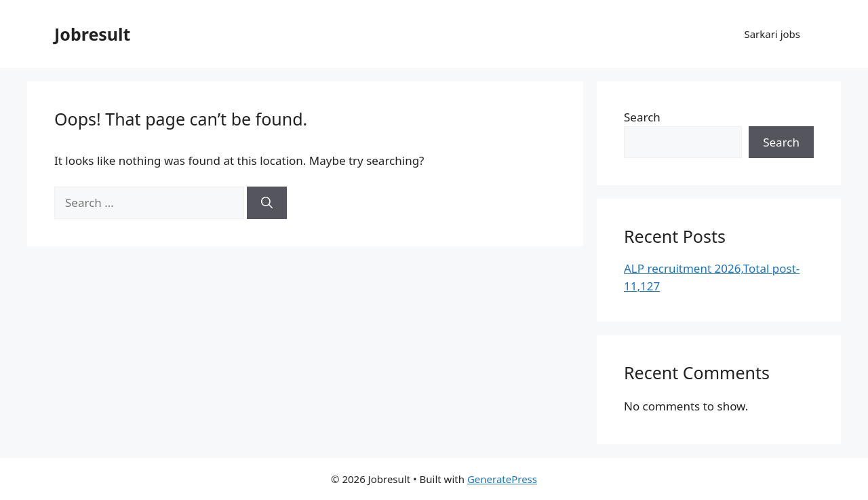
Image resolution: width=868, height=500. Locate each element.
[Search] (267, 203)
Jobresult (92, 34)
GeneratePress (502, 479)
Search (642, 117)
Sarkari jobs (772, 34)
